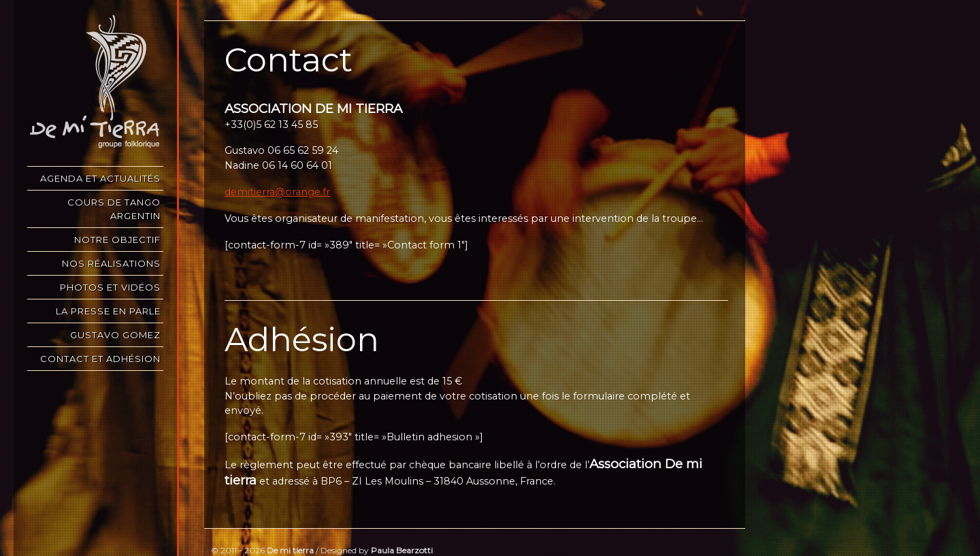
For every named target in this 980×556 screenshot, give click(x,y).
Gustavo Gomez (115, 335)
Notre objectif (117, 240)
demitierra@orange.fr (277, 192)
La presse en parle (108, 311)
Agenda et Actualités (100, 178)
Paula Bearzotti (402, 550)
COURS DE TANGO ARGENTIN (114, 209)
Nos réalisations (111, 263)
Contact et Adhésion (100, 359)
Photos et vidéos (110, 287)
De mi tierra (290, 550)
